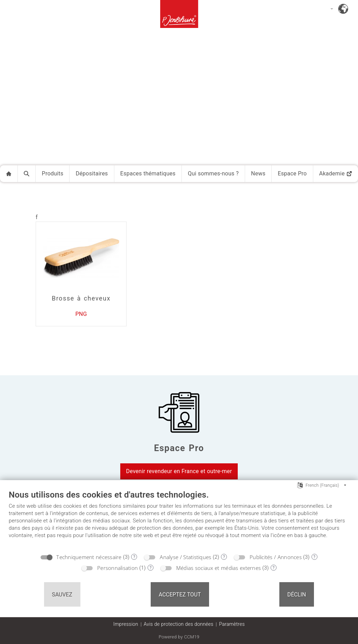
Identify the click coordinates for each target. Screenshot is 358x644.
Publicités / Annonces (276, 557)
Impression (126, 624)
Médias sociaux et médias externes (219, 568)
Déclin (297, 595)
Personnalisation (117, 568)
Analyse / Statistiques (185, 557)
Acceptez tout (180, 595)
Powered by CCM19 (179, 637)
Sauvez (62, 595)
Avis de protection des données (178, 624)
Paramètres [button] (232, 624)
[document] (179, 519)
